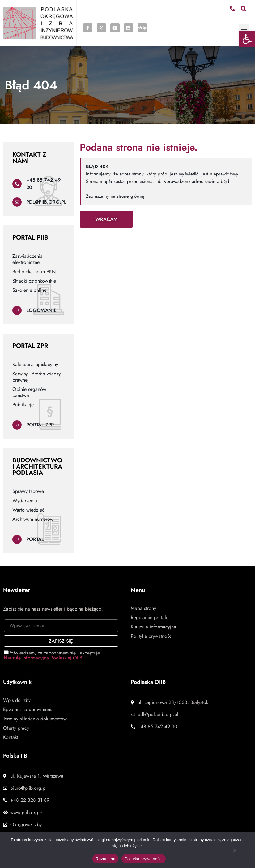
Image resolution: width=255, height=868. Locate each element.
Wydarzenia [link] (25, 501)
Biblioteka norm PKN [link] (34, 272)
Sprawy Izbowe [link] (28, 491)
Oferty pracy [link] (16, 728)
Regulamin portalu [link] (150, 618)
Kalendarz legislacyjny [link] (35, 365)
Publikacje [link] (23, 405)
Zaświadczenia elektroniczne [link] (28, 259)
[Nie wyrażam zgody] (235, 852)
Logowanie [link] (41, 310)
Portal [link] (35, 539)
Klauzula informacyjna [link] (153, 627)
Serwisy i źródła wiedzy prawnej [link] (37, 377)
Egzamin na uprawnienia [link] (28, 710)
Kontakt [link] (11, 737)
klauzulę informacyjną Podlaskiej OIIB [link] (43, 658)
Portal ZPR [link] (40, 425)
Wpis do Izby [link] (17, 700)
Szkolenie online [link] (29, 290)
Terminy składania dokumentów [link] (35, 719)
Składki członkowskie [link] (34, 281)
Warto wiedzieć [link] (28, 510)
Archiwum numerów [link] (33, 519)
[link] (247, 39)
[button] (244, 8)
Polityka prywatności (144, 859)
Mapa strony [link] (143, 608)
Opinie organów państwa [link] (29, 392)
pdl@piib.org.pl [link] (46, 202)
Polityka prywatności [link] (152, 636)
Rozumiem (105, 859)
